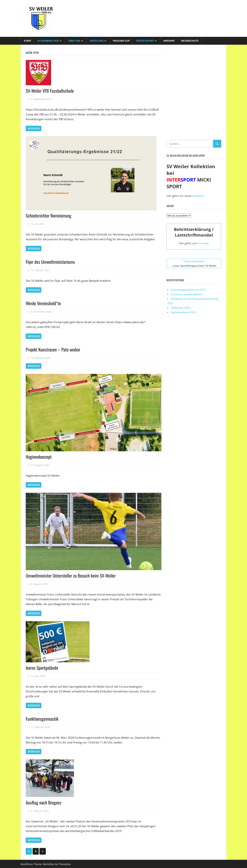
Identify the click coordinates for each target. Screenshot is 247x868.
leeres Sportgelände (43, 667)
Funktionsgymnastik (43, 718)
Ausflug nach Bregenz (44, 802)
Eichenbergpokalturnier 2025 (188, 290)
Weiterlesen (34, 128)
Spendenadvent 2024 (183, 312)
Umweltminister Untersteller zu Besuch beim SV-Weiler (73, 575)
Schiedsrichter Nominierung (50, 215)
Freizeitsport (145, 41)
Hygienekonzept (39, 456)
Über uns (74, 41)
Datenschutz (190, 41)
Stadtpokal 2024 (181, 308)
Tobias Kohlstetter (194, 261)
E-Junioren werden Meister (186, 294)
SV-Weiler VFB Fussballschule (51, 91)
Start (28, 41)
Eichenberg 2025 (48, 41)
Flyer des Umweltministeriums (52, 261)
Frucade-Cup (121, 41)
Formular (203, 243)
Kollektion (198, 196)
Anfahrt (169, 41)
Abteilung (97, 41)
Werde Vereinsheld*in (44, 303)
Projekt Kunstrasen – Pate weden (54, 349)
